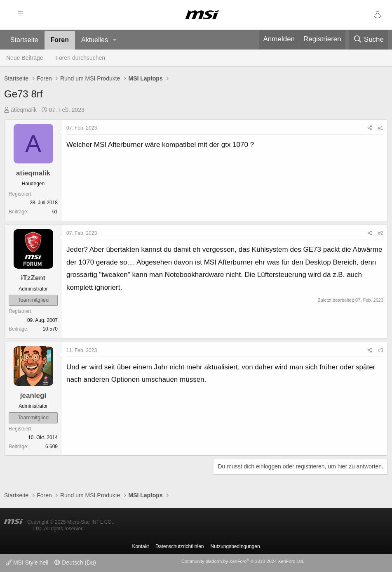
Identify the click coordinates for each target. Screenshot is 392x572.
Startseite (24, 40)
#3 (381, 350)
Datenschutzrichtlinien (180, 546)
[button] (115, 40)
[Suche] (368, 40)
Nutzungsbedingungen (235, 546)
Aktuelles (95, 40)
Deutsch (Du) (75, 563)
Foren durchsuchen (81, 58)
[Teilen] (370, 128)
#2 (381, 233)
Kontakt (140, 546)
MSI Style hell (27, 563)
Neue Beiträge (25, 58)
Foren (60, 40)
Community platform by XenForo (243, 561)
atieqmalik (24, 110)
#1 (381, 128)
